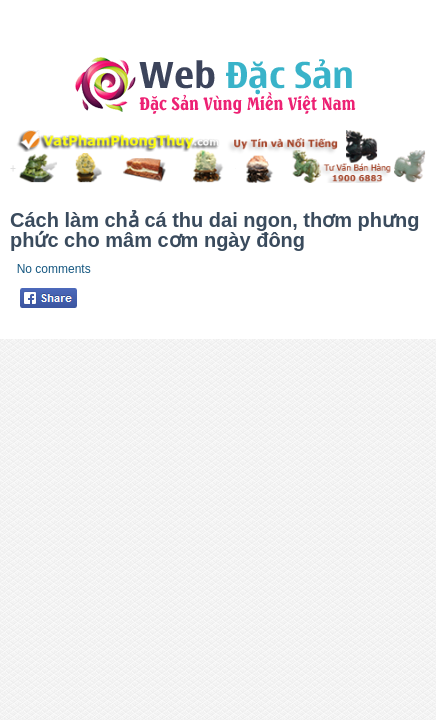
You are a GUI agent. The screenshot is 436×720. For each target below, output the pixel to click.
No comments (54, 269)
